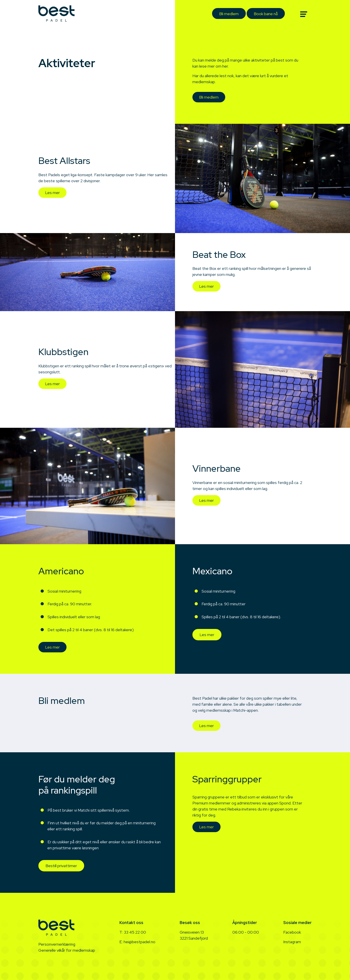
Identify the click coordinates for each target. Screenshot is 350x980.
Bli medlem (229, 14)
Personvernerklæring (57, 944)
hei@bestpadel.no (140, 942)
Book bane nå (266, 14)
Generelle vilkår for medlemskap (67, 950)
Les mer (52, 193)
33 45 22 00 (135, 932)
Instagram (292, 942)
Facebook (292, 932)
